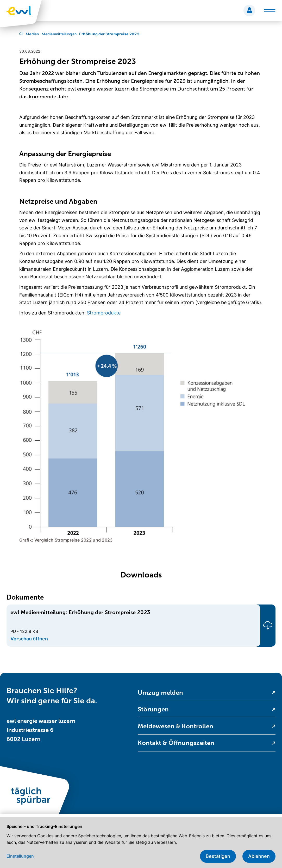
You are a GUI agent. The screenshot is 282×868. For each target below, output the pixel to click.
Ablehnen (259, 856)
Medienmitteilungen (58, 34)
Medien (32, 34)
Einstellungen (20, 856)
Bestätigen (218, 856)
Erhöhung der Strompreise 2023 (108, 34)
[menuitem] (207, 693)
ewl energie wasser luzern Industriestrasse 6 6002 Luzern (41, 730)
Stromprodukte (104, 313)
